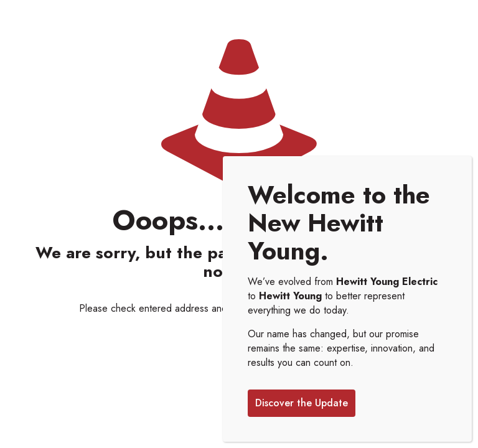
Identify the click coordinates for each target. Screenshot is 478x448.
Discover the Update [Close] (302, 403)
